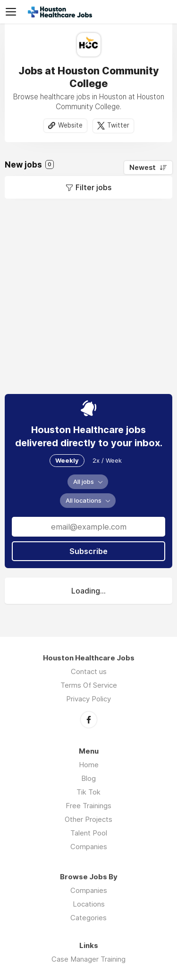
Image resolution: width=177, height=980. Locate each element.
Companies (89, 847)
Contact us (89, 671)
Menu (13, 12)
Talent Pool (89, 833)
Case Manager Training (88, 959)
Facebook (89, 720)
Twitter (118, 125)
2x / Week (107, 460)
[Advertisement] (88, 296)
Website (70, 125)
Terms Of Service (89, 685)
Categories (88, 918)
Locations (89, 904)
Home (89, 765)
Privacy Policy (88, 699)
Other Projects (88, 819)
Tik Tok (88, 792)
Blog (88, 778)
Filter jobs (93, 187)
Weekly (67, 460)
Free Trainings (88, 806)
